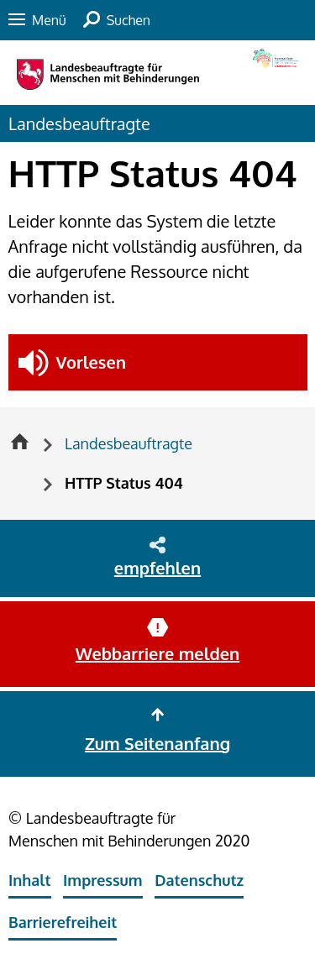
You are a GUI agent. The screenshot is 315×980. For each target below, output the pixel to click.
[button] (158, 362)
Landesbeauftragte (79, 123)
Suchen (129, 20)
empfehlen (157, 568)
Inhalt (30, 880)
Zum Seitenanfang (157, 743)
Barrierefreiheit (63, 922)
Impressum (103, 880)
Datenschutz (199, 880)
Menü (49, 20)
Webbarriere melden (157, 653)
